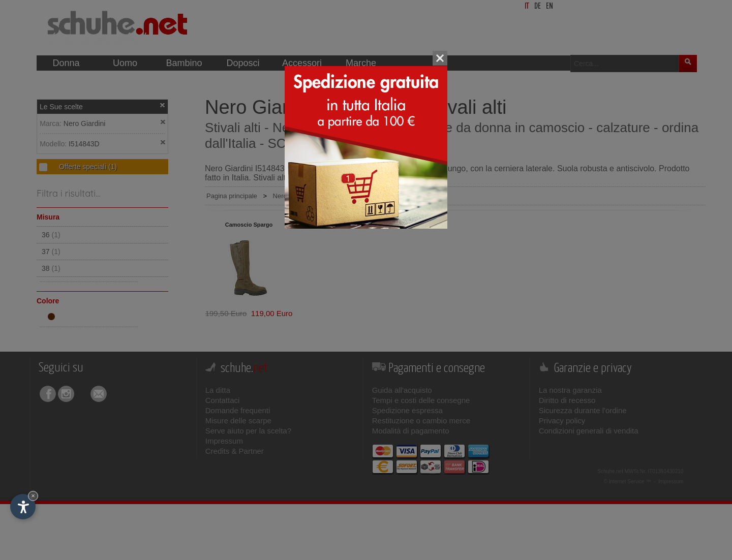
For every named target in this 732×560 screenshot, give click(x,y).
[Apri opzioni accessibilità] (23, 507)
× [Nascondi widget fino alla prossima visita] (33, 496)
